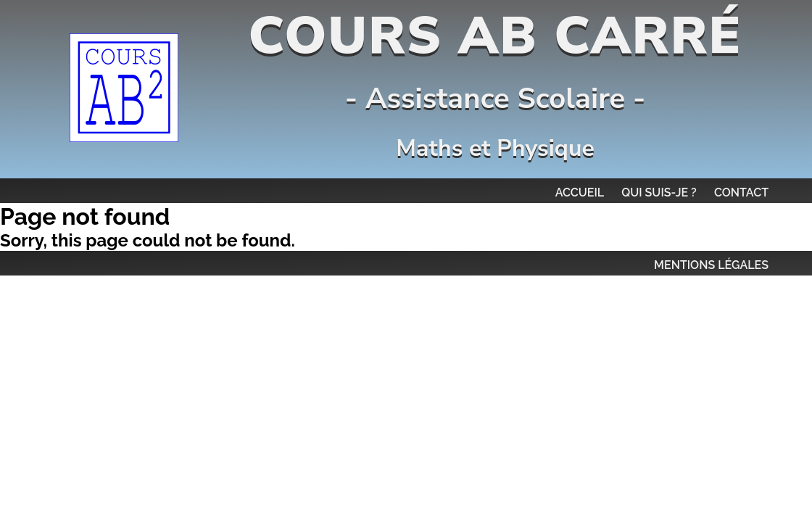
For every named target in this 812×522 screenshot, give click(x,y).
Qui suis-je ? (659, 192)
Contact (741, 192)
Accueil (580, 192)
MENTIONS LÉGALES (711, 265)
